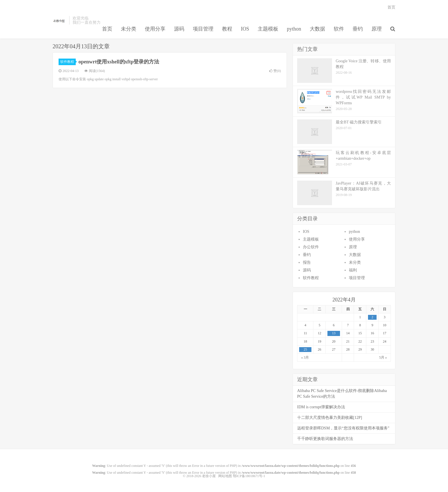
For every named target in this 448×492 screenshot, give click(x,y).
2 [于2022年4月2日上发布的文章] (372, 317)
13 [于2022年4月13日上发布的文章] (334, 333)
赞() (275, 71)
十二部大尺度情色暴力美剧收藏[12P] (330, 418)
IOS (245, 29)
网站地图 (225, 476)
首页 (107, 29)
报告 (307, 262)
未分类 (129, 29)
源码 (179, 29)
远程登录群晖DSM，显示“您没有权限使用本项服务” (343, 428)
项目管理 (203, 29)
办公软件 (311, 247)
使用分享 (155, 29)
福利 (353, 270)
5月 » (383, 357)
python (294, 29)
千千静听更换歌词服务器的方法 (325, 439)
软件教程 (68, 62)
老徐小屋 (59, 20)
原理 (377, 29)
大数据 (317, 29)
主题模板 (268, 29)
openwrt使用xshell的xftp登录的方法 (119, 62)
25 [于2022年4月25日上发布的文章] (305, 349)
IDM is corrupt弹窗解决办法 (321, 407)
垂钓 (358, 29)
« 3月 (305, 357)
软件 (339, 29)
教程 (227, 29)
